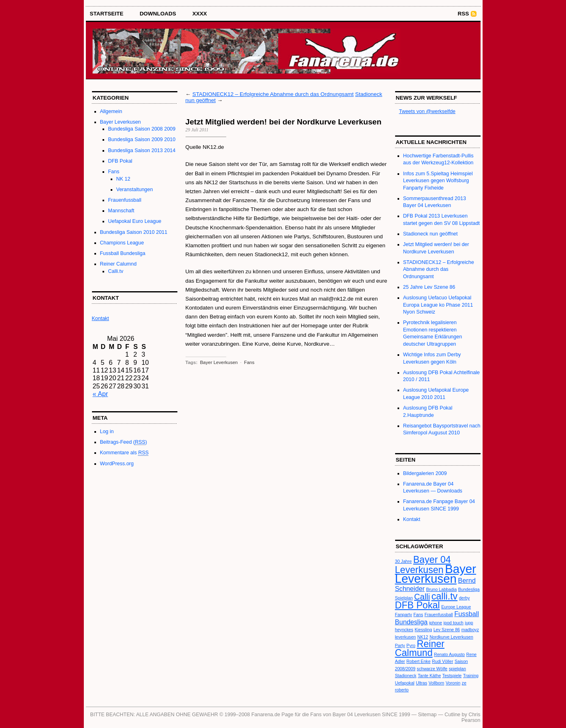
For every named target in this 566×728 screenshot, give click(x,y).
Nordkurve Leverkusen (451, 637)
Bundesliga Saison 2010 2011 (134, 232)
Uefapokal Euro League (135, 221)
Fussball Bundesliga (123, 253)
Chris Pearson (471, 717)
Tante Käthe (429, 676)
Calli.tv (116, 271)
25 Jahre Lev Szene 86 (429, 287)
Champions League (122, 243)
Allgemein (111, 111)
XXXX (200, 14)
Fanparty (404, 615)
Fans (114, 172)
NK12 (423, 637)
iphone (435, 623)
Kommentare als (125, 453)
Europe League (456, 607)
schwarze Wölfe (432, 669)
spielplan (457, 669)
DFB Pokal (120, 161)
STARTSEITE (107, 14)
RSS (463, 14)
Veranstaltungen (135, 190)
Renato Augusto (449, 654)
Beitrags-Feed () (124, 442)
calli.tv (444, 596)
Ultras (422, 683)
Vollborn (436, 683)
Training (471, 676)
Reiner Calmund (420, 648)
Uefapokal (405, 683)
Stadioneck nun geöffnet (431, 234)
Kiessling (423, 630)
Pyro (411, 645)
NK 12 (123, 179)
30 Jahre (403, 561)
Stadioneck (406, 676)
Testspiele (452, 676)
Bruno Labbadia (441, 589)
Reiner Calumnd (118, 264)
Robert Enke (418, 661)
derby (464, 598)
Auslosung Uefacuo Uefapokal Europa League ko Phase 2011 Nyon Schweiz (438, 305)
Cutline (452, 715)
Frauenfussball (125, 200)
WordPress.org (117, 464)
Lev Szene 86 (447, 630)
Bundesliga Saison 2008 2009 (142, 129)
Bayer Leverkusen (121, 122)
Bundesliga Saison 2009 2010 (142, 139)
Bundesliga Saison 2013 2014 (142, 150)
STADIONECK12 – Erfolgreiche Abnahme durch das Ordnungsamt (273, 94)
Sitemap (427, 715)
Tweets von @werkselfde (427, 111)
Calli (422, 597)
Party (400, 645)
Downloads (158, 14)
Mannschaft (121, 211)
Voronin (453, 683)
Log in (107, 432)
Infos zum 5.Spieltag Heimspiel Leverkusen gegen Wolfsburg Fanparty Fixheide (438, 181)
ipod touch (453, 623)
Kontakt (412, 519)
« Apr (101, 394)
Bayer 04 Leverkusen (423, 565)
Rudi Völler (443, 661)
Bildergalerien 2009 (425, 473)
